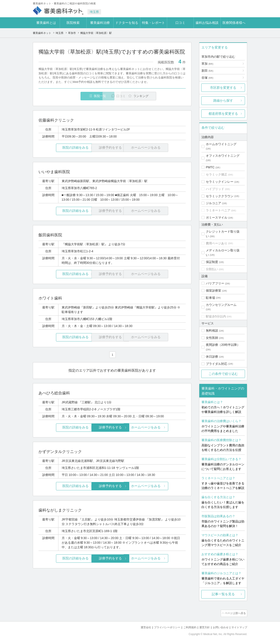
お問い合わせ (219, 627)
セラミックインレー (220, 182)
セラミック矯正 (217, 174)
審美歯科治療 (100, 23)
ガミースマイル (217, 218)
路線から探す (223, 100)
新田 (207, 71)
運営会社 (139, 627)
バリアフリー (215, 283)
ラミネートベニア (218, 210)
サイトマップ (239, 627)
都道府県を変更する (223, 114)
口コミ (180, 23)
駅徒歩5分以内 (216, 316)
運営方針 (201, 627)
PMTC (210, 167)
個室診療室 (213, 291)
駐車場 (210, 298)
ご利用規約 (186, 627)
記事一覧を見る (223, 594)
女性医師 (212, 338)
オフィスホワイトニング (223, 156)
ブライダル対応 (217, 364)
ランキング (160, 96)
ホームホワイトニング (221, 144)
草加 (207, 64)
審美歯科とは (46, 23)
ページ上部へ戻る (235, 613)
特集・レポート (153, 23)
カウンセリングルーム (221, 305)
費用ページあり (217, 243)
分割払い (212, 269)
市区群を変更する (223, 88)
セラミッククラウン (220, 196)
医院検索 (73, 23)
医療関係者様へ (234, 23)
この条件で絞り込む (223, 374)
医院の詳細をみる (63, 148)
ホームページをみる (161, 427)
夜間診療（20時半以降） (223, 345)
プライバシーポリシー (161, 627)
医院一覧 (69, 96)
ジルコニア (213, 203)
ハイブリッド (215, 189)
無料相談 (212, 331)
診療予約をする (112, 427)
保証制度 (212, 262)
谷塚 (207, 78)
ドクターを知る (127, 23)
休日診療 (212, 357)
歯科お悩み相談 (207, 23)
